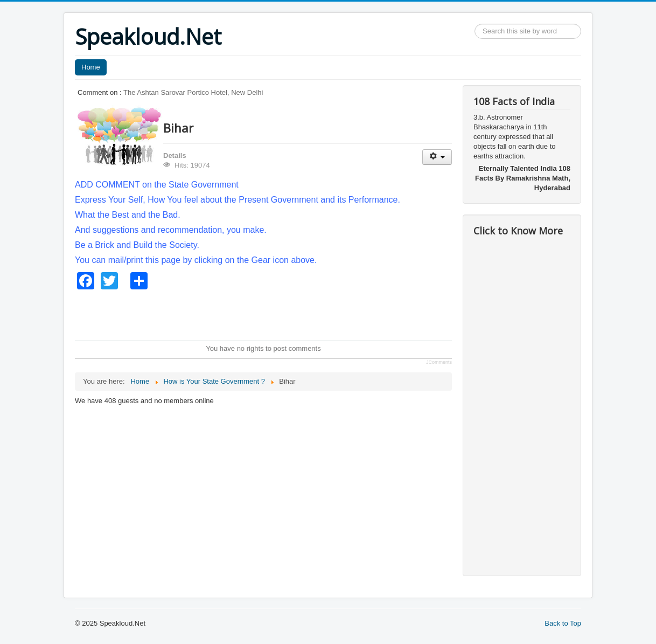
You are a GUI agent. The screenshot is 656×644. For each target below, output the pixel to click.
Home (91, 67)
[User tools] (437, 157)
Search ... (475, 24)
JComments (439, 362)
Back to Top (563, 623)
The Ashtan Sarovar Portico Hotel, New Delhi (193, 92)
